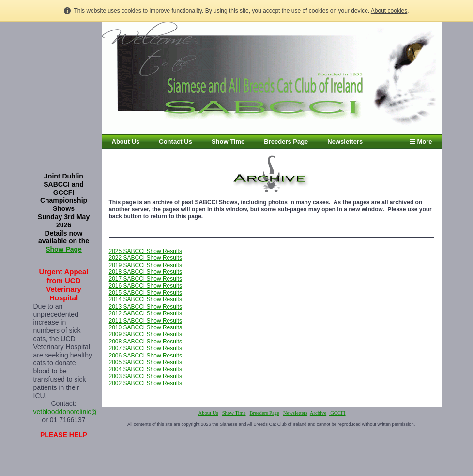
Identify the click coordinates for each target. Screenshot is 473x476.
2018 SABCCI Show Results (145, 272)
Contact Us (175, 141)
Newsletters (345, 141)
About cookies (389, 11)
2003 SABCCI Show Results (145, 376)
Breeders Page (286, 141)
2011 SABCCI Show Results (145, 321)
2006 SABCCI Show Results (145, 356)
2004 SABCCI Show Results (145, 369)
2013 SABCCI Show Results (145, 307)
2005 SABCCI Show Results (145, 362)
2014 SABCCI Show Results (145, 299)
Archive (318, 413)
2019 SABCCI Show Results (145, 265)
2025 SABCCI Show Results (145, 251)
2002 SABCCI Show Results (145, 383)
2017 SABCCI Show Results (145, 279)
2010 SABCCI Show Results (145, 327)
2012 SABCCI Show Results (145, 313)
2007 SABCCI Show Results (145, 348)
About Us (126, 141)
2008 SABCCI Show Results (145, 342)
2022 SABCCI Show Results (145, 258)
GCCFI (337, 413)
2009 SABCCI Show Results (145, 334)
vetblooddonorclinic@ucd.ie (75, 412)
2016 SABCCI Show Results (145, 286)
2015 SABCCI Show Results (145, 293)
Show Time (228, 141)
